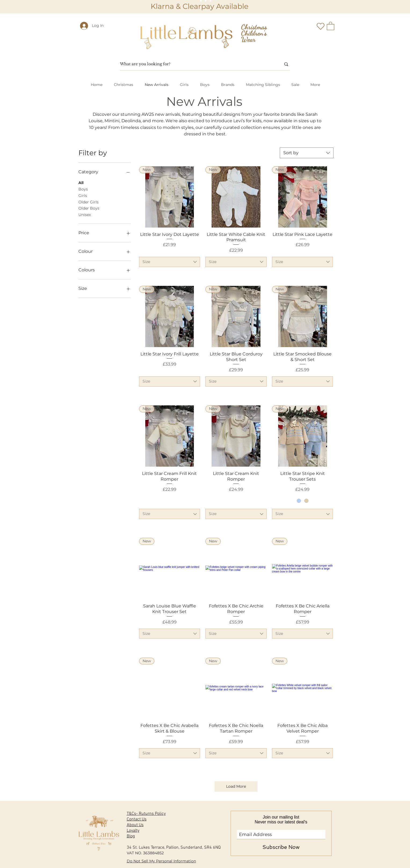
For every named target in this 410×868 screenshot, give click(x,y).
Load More (236, 786)
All (81, 182)
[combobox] (307, 153)
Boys (83, 189)
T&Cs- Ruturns (140, 814)
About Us (135, 825)
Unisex (85, 214)
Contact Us (137, 819)
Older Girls (88, 202)
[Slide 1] (201, 1)
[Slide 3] (211, 1)
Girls (83, 195)
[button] (331, 26)
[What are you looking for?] (197, 64)
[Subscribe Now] (281, 847)
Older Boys (89, 208)
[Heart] (321, 26)
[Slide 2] (206, 1)
